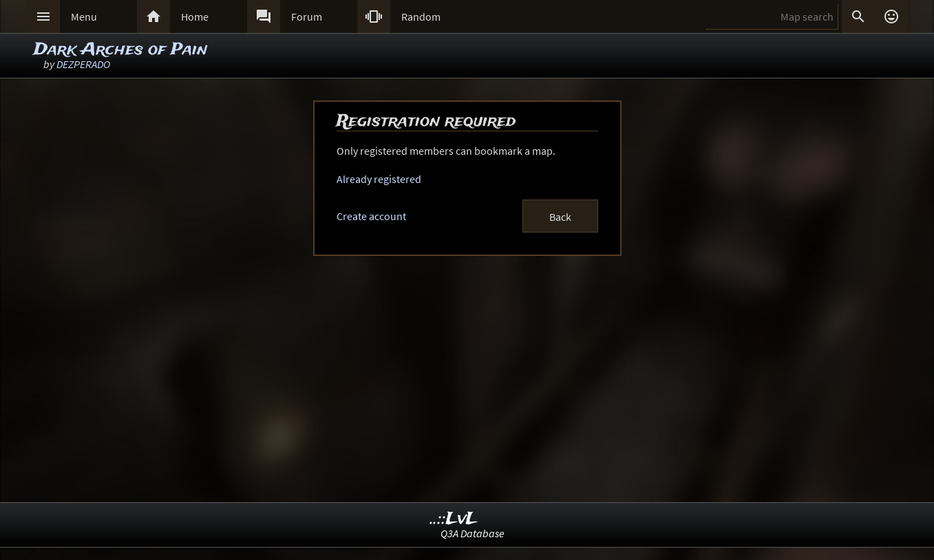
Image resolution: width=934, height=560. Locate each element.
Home (195, 17)
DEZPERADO (83, 64)
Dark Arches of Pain (120, 50)
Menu (84, 17)
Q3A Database (473, 533)
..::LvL (454, 519)
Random (421, 17)
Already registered (379, 179)
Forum (307, 17)
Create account (371, 216)
